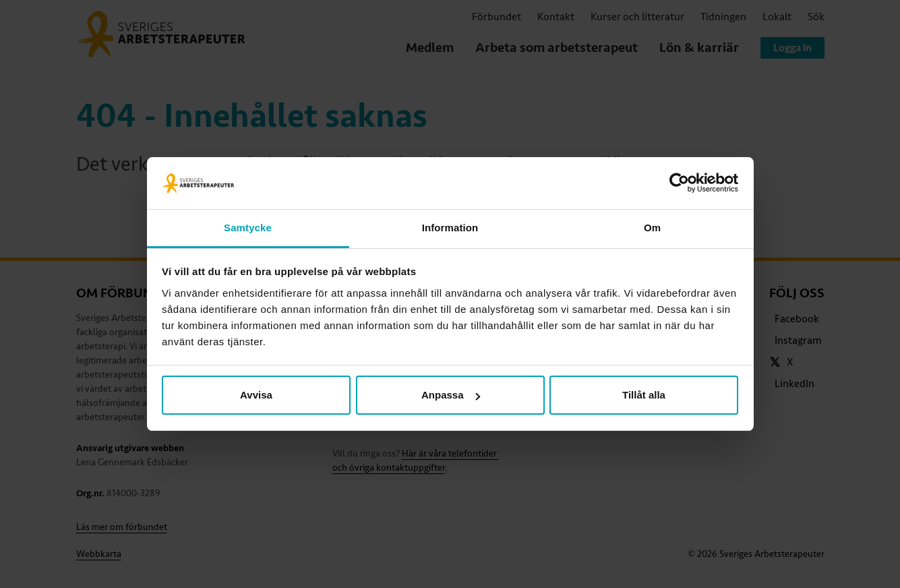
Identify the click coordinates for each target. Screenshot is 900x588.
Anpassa (451, 395)
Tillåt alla (644, 395)
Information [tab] (450, 228)
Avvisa (256, 395)
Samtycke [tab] (248, 228)
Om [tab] (652, 228)
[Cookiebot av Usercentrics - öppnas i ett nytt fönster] (679, 183)
